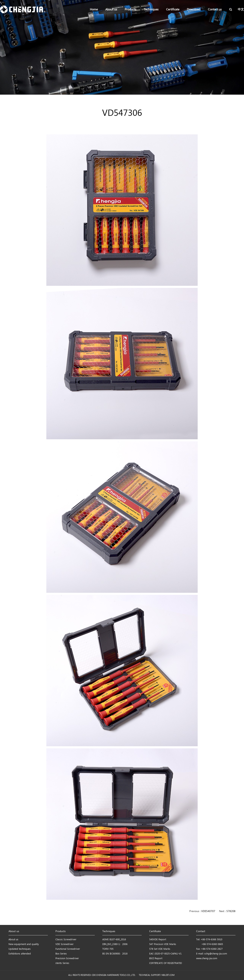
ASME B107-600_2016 (114, 940)
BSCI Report (156, 959)
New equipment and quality (24, 944)
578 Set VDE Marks (160, 949)
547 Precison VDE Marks (163, 944)
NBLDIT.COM (169, 975)
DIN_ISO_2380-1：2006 (115, 944)
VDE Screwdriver (64, 944)
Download (194, 10)
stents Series (62, 963)
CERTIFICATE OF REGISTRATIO (166, 963)
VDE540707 (208, 911)
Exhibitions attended (20, 954)
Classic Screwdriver (66, 940)
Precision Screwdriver (67, 959)
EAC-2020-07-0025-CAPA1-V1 (165, 954)
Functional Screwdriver (68, 949)
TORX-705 (108, 949)
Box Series (61, 954)
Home (94, 10)
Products (130, 10)
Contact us (215, 10)
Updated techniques (20, 949)
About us (111, 10)
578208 (231, 911)
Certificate (173, 10)
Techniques (151, 10)
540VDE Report (158, 940)
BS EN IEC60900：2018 (115, 954)
